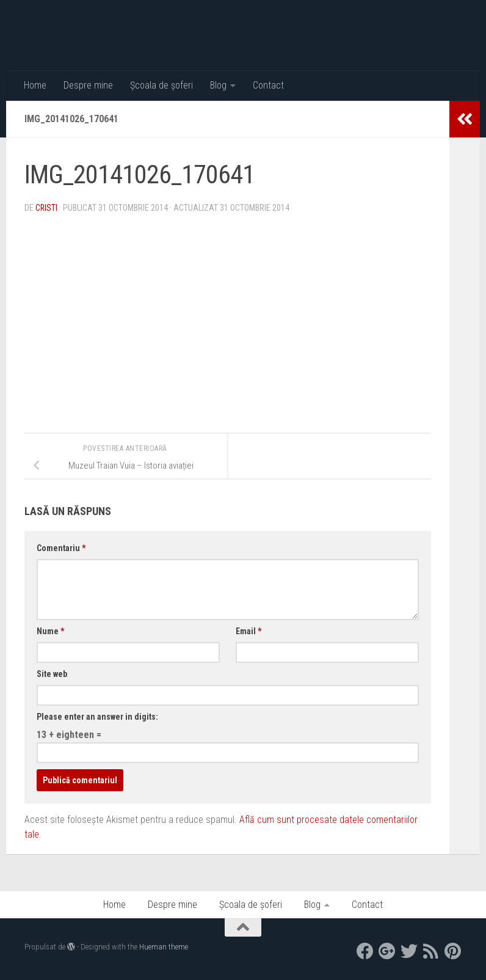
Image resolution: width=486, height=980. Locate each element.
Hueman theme (164, 947)
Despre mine (88, 85)
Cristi (47, 208)
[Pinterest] (453, 951)
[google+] (387, 951)
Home (35, 85)
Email (248, 631)
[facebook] (365, 951)
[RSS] (431, 951)
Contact (268, 85)
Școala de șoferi (161, 85)
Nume (50, 631)
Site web (52, 674)
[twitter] (409, 951)
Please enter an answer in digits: (97, 717)
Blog (218, 85)
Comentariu (61, 548)
